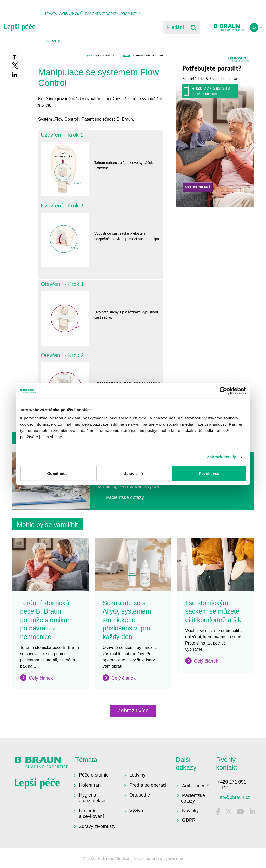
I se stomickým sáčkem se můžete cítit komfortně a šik (213, 611)
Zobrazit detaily (222, 457)
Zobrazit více (133, 710)
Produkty (129, 14)
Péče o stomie (94, 775)
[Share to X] (15, 65)
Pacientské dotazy (102, 14)
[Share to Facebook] (15, 56)
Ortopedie (140, 795)
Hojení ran (90, 785)
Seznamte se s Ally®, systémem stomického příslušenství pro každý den (127, 620)
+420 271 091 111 (232, 785)
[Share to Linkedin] (15, 75)
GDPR (189, 820)
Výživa (136, 811)
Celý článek (41, 678)
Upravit (133, 473)
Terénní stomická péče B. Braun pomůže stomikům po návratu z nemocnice (46, 620)
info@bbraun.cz (234, 797)
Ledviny (137, 775)
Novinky (190, 811)
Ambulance (69, 14)
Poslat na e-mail (148, 54)
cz (254, 27)
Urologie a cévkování (91, 814)
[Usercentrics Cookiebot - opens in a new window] (223, 391)
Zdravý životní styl (98, 826)
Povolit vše (209, 473)
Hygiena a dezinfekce (92, 798)
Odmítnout (57, 473)
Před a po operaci (148, 785)
